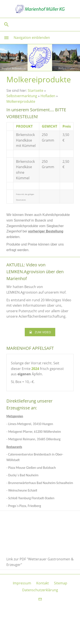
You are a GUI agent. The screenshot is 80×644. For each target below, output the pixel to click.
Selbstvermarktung (22, 96)
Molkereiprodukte (21, 101)
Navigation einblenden (32, 38)
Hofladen (48, 96)
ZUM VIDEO (40, 332)
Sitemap (61, 583)
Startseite (36, 90)
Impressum (22, 583)
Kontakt (43, 583)
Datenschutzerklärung (40, 590)
